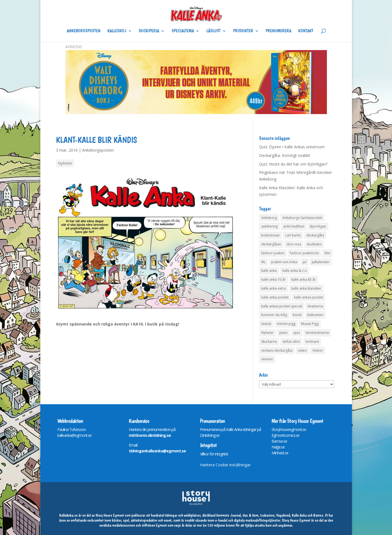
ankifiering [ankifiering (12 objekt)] (269, 226)
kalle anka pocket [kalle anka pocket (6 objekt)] (275, 297)
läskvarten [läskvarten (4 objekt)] (315, 315)
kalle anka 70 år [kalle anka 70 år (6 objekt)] (273, 279)
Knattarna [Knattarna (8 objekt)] (315, 306)
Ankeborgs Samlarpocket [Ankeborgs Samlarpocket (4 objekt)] (302, 218)
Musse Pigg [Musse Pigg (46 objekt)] (310, 324)
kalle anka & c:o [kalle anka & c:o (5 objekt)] (295, 271)
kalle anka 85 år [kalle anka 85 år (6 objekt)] (304, 279)
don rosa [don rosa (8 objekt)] (294, 244)
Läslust (214, 31)
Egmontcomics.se (285, 435)
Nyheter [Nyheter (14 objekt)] (268, 333)
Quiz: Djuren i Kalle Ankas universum (292, 147)
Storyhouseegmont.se (289, 429)
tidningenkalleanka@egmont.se (157, 451)
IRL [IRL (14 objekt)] (263, 262)
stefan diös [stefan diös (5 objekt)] (291, 342)
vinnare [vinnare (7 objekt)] (267, 359)
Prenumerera (278, 31)
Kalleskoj (117, 31)
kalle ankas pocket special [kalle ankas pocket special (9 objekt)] (282, 306)
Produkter (243, 31)
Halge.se (278, 447)
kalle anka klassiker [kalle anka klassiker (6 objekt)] (306, 288)
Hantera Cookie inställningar (225, 465)
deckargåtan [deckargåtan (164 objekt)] (271, 244)
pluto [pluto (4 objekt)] (283, 333)
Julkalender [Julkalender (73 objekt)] (321, 262)
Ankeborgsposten (84, 31)
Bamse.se (279, 441)
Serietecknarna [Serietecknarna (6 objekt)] (317, 333)
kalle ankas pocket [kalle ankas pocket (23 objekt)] (309, 297)
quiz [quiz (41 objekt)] (297, 333)
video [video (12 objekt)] (302, 350)
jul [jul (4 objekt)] (305, 262)
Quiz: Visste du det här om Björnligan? (293, 164)
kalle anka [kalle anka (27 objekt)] (269, 271)
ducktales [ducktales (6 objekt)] (314, 244)
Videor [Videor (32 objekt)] (318, 350)
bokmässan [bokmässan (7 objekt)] (270, 235)
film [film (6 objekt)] (327, 253)
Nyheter (65, 163)
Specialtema (183, 31)
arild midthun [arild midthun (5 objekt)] (294, 226)
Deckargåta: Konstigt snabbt (285, 155)
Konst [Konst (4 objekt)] (297, 315)
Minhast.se (280, 453)
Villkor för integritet (214, 454)
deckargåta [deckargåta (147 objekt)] (315, 235)
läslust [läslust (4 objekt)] (266, 324)
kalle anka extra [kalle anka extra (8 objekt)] (273, 288)
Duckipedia (149, 31)
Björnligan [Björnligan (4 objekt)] (318, 226)
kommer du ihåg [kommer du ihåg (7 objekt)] (274, 315)
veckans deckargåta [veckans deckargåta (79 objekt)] (277, 350)
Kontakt (306, 31)
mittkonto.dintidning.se (150, 435)
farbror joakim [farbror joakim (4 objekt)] (273, 253)
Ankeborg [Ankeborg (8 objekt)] (269, 218)
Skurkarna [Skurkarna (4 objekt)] (269, 342)
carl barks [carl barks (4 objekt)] (293, 235)
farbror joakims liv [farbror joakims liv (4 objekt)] (304, 253)
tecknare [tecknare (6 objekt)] (312, 342)
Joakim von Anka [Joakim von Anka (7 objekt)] (284, 262)
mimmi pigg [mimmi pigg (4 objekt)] (286, 324)
